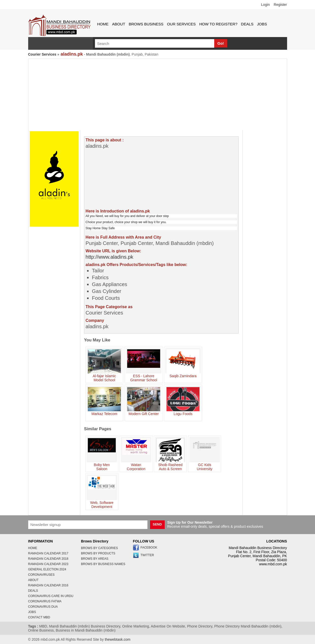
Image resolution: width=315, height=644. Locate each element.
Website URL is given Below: (113, 251)
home (103, 24)
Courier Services (42, 54)
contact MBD (39, 617)
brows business (146, 24)
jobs (262, 24)
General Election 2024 (47, 569)
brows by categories (100, 548)
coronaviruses (41, 575)
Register (280, 5)
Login (266, 5)
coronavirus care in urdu (51, 596)
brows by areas (95, 559)
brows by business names (103, 564)
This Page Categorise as (109, 307)
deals (247, 24)
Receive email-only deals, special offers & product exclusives (215, 524)
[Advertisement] (158, 94)
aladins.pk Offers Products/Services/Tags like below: (136, 265)
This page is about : (105, 140)
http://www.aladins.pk (109, 257)
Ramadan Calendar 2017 (48, 553)
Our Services (181, 24)
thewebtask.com (118, 639)
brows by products (98, 553)
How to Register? (218, 24)
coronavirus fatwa (45, 601)
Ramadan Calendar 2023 (48, 564)
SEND (157, 524)
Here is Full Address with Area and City (123, 237)
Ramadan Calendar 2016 (48, 585)
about (119, 24)
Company (95, 320)
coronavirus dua (43, 607)
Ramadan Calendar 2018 (48, 559)
